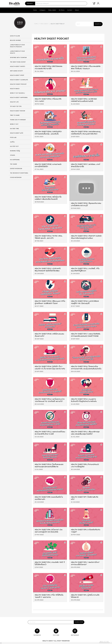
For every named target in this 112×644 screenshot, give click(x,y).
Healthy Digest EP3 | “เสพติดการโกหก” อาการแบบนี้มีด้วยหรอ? (85, 563)
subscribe (79, 622)
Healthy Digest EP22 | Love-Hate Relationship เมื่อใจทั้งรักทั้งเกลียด (48, 270)
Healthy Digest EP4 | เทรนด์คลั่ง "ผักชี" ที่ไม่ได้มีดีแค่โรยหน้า (50, 563)
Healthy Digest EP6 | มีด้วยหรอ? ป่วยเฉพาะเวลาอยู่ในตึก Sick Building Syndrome (49, 531)
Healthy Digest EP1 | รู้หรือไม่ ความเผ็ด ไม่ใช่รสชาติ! (85, 596)
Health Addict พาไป (17, 133)
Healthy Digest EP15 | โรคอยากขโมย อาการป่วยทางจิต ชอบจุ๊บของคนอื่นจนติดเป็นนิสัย (86, 367)
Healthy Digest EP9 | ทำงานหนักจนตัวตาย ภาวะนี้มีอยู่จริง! (85, 465)
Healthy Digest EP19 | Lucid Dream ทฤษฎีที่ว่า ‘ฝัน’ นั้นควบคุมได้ (85, 302)
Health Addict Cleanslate (19, 80)
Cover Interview (16, 177)
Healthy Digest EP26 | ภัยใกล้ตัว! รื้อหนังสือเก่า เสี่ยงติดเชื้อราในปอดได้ (48, 198)
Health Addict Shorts (18, 66)
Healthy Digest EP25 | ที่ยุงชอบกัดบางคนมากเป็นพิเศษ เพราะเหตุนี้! (86, 204)
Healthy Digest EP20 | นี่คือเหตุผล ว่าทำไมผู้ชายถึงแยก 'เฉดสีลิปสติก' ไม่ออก (50, 302)
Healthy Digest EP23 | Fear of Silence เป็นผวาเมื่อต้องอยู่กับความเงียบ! (86, 237)
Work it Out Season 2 (17, 93)
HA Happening (15, 160)
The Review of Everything (19, 173)
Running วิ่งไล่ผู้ (15, 151)
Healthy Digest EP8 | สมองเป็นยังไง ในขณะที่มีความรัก (49, 498)
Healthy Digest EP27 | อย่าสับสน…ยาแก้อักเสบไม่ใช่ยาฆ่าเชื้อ (86, 165)
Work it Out (14, 124)
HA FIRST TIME (15, 129)
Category (42, 10)
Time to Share (15, 115)
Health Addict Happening (19, 98)
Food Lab (13, 138)
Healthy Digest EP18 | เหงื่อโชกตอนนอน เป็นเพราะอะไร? (49, 335)
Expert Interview (16, 169)
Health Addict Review (18, 111)
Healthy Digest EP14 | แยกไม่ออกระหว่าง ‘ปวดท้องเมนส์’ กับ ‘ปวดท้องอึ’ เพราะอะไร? (50, 400)
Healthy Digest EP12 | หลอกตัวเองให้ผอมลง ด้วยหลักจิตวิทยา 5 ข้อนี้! (50, 433)
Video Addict (52, 10)
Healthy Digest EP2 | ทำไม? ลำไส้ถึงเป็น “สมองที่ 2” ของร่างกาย (49, 596)
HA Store (62, 10)
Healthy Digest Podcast (18, 84)
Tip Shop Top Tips (16, 106)
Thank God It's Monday (18, 120)
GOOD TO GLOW (15, 36)
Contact (70, 10)
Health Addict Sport (17, 75)
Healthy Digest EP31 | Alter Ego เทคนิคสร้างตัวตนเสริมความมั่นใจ (84, 100)
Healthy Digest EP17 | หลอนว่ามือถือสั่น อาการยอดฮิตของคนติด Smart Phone (86, 335)
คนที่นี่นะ (12, 142)
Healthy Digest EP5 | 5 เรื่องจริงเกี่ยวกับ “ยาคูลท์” (86, 531)
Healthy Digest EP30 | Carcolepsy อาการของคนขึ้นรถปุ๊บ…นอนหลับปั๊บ (48, 133)
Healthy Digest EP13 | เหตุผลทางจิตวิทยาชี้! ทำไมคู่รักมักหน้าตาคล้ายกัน (84, 400)
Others (13, 155)
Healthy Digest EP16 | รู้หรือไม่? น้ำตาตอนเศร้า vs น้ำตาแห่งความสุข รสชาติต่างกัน (50, 367)
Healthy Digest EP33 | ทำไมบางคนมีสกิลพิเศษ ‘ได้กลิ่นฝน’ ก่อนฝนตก (86, 67)
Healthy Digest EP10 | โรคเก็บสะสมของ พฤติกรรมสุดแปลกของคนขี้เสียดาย (49, 465)
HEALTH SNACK (15, 89)
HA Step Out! (14, 146)
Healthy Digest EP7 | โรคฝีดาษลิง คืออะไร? (85, 498)
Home (35, 10)
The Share (14, 164)
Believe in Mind (15, 40)
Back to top (104, 642)
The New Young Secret (18, 62)
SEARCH (98, 24)
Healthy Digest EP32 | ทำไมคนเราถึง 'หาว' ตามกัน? (48, 100)
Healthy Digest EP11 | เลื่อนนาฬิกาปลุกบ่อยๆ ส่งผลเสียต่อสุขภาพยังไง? (85, 433)
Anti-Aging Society (16, 71)
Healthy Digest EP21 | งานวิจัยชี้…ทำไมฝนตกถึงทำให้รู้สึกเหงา (85, 270)
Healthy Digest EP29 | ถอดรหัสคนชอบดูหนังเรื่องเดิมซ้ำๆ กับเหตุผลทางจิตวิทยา (86, 133)
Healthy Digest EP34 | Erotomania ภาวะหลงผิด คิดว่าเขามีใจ (49, 67)
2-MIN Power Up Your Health (17, 52)
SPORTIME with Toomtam (18, 58)
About (77, 10)
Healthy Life (14, 102)
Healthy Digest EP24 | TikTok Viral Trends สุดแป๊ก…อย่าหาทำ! (49, 237)
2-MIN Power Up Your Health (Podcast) (17, 46)
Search (30, 3)
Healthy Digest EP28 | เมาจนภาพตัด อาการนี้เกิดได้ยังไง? (48, 165)
